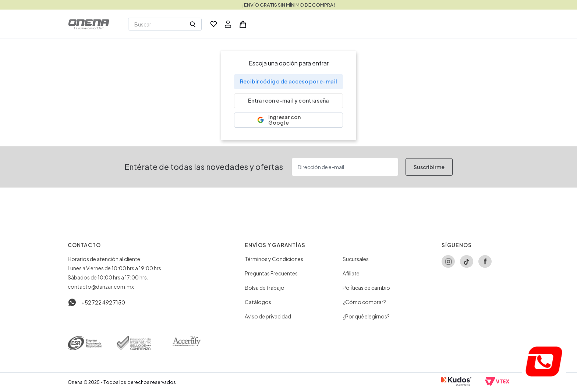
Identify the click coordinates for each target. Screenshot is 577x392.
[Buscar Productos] (193, 24)
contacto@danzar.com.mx (101, 286)
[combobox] (165, 24)
